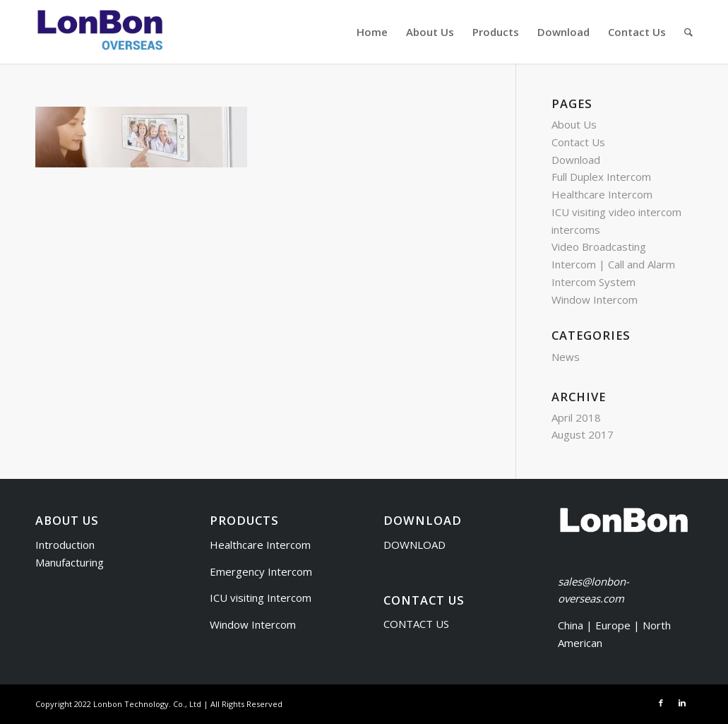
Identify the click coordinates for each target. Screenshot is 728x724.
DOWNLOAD (414, 545)
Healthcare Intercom (602, 194)
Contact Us (578, 142)
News (566, 357)
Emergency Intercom (261, 571)
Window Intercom (595, 299)
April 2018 (576, 417)
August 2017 (583, 434)
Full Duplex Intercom (601, 177)
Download (576, 160)
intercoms (576, 230)
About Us (574, 124)
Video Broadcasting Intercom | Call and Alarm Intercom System (613, 264)
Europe (614, 625)
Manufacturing (70, 562)
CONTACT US (416, 624)
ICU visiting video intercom (616, 212)
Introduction (65, 545)
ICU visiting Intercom (261, 598)
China (571, 625)
